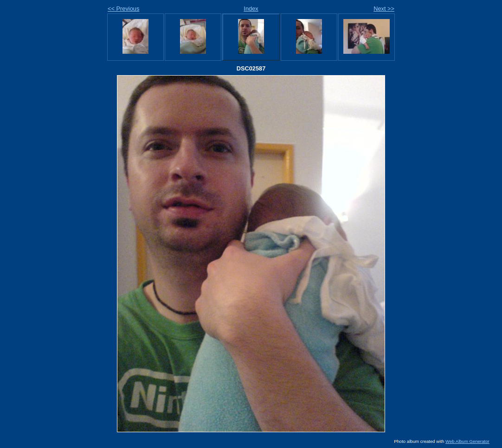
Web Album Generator (467, 441)
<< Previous (123, 9)
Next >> (384, 9)
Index (251, 9)
